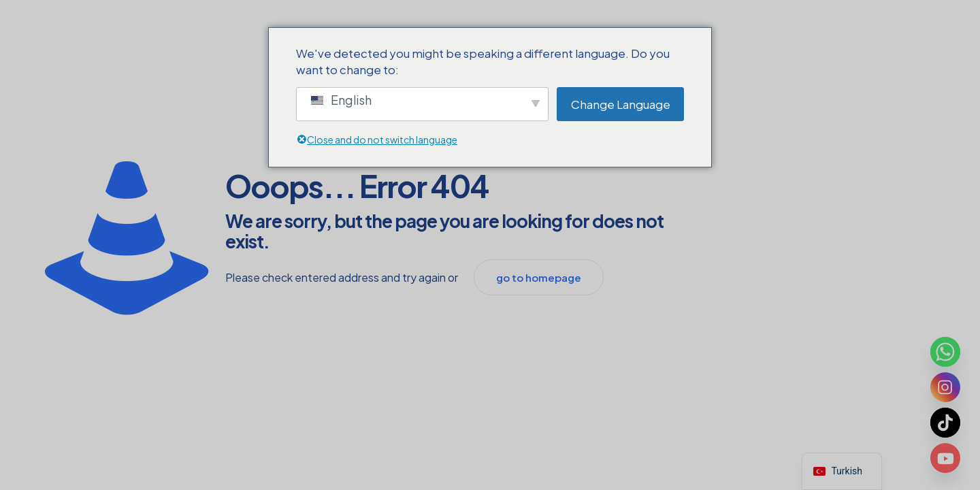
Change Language (621, 104)
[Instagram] (945, 387)
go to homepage (539, 277)
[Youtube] (945, 458)
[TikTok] (945, 423)
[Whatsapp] (945, 352)
